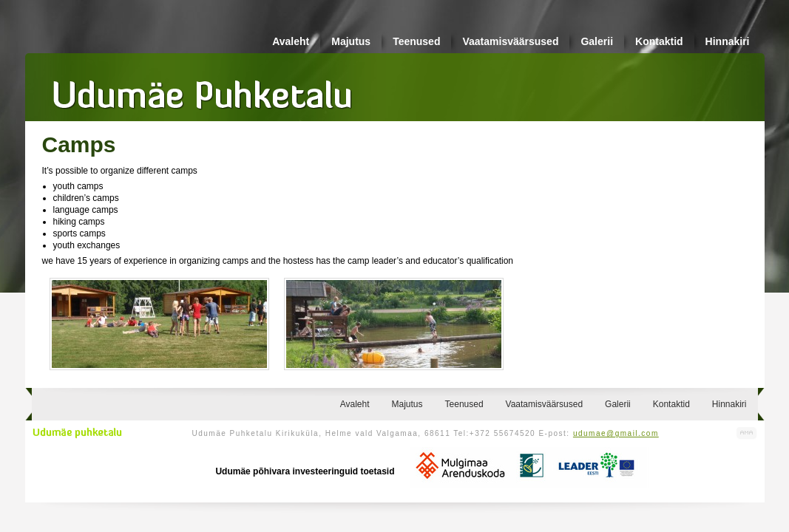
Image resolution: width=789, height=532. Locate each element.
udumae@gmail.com (616, 433)
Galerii (597, 41)
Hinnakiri (728, 41)
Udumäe (203, 89)
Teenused (416, 41)
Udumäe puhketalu (77, 433)
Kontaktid (659, 41)
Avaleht (291, 41)
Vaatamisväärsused (510, 41)
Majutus (351, 41)
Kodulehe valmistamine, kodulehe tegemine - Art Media (747, 433)
